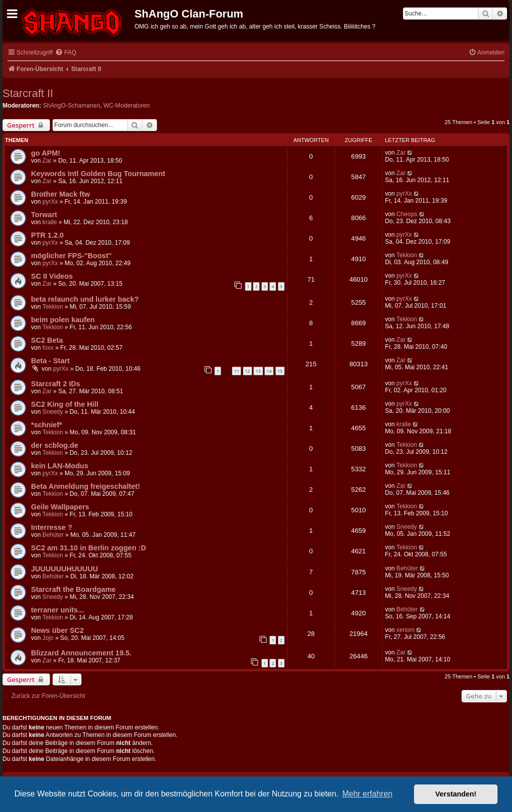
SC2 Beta (47, 340)
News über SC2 (57, 630)
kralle (50, 222)
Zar (47, 161)
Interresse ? (51, 527)
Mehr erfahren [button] (367, 794)
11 (236, 371)
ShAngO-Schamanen (71, 106)
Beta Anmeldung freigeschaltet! (85, 486)
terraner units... (57, 610)
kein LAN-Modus (60, 466)
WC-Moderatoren (127, 106)
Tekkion (407, 255)
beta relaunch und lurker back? (85, 299)
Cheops (407, 214)
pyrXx (50, 202)
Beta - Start (50, 361)
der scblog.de (54, 445)
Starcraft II (28, 93)
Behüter (53, 535)
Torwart (44, 215)
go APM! (45, 153)
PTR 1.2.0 (47, 235)
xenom (405, 630)
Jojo (48, 638)
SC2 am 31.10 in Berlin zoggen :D (88, 548)
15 (280, 371)
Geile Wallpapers (60, 507)
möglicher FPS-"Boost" (71, 256)
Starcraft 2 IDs (55, 384)
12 (247, 371)
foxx (48, 348)
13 (258, 371)
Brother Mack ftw (60, 194)
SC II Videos (52, 276)
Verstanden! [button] (456, 794)
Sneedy (53, 412)
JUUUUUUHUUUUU (64, 569)
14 (269, 371)
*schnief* (46, 425)
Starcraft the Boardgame (73, 589)
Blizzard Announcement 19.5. (81, 653)
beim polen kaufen (63, 320)
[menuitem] (65, 53)
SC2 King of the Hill (65, 404)
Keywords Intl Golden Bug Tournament (98, 174)
